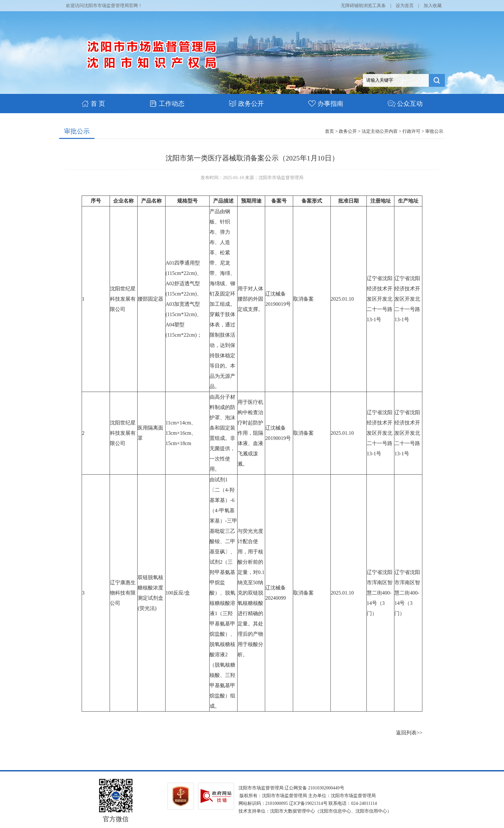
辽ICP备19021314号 (308, 803)
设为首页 (405, 6)
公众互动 (405, 104)
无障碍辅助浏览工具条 (363, 6)
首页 (329, 131)
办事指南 (326, 104)
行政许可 (411, 131)
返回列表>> (409, 733)
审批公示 (77, 131)
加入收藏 (433, 6)
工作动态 (167, 104)
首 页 (93, 104)
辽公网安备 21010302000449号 (314, 788)
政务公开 (246, 104)
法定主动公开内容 (380, 131)
